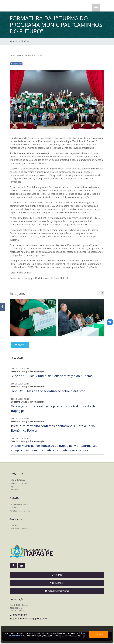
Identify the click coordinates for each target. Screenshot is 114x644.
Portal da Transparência (20, 512)
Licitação (13, 527)
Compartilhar (16, 65)
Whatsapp (41, 66)
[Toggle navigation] (96, 8)
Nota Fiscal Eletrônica (19, 530)
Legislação (14, 488)
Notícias (25, 43)
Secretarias (15, 491)
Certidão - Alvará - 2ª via (20, 506)
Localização (57, 584)
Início (14, 43)
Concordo (99, 634)
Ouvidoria (14, 509)
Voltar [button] (20, 346)
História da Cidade (17, 481)
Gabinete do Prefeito (19, 485)
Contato (57, 576)
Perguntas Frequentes (57, 592)
